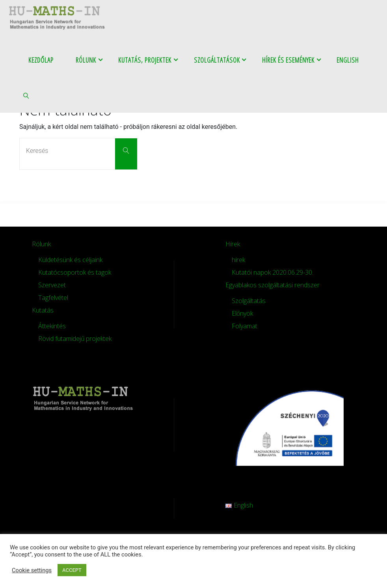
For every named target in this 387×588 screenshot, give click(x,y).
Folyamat (245, 326)
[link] (27, 95)
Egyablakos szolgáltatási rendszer (273, 285)
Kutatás (43, 310)
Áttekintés (52, 326)
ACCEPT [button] (72, 570)
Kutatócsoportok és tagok (75, 272)
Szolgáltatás (249, 301)
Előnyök (242, 313)
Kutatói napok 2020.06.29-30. (273, 272)
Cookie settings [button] (32, 570)
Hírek (233, 244)
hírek (238, 260)
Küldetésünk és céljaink (70, 260)
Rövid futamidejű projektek (75, 339)
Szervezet (52, 285)
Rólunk (41, 244)
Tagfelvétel (53, 298)
